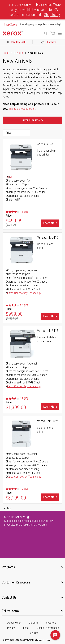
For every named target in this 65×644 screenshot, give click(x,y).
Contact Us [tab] (9, 597)
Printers (19, 53)
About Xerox (14, 623)
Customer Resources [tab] (16, 582)
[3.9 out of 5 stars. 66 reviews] (17, 305)
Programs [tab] (8, 567)
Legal (26, 628)
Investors (51, 623)
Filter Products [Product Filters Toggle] (32, 120)
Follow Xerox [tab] (11, 611)
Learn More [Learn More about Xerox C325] (50, 223)
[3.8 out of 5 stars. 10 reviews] (17, 399)
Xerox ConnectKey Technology (24, 293)
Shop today (52, 15)
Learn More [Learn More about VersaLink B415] (50, 407)
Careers (33, 623)
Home (6, 53)
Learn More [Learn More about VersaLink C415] (50, 316)
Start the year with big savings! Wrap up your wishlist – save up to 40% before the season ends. (35, 10)
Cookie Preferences (48, 628)
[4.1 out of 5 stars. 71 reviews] (17, 212)
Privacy (11, 628)
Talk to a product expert (22, 109)
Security (33, 633)
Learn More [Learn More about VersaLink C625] (50, 497)
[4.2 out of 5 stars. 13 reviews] (17, 489)
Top (9, 508)
